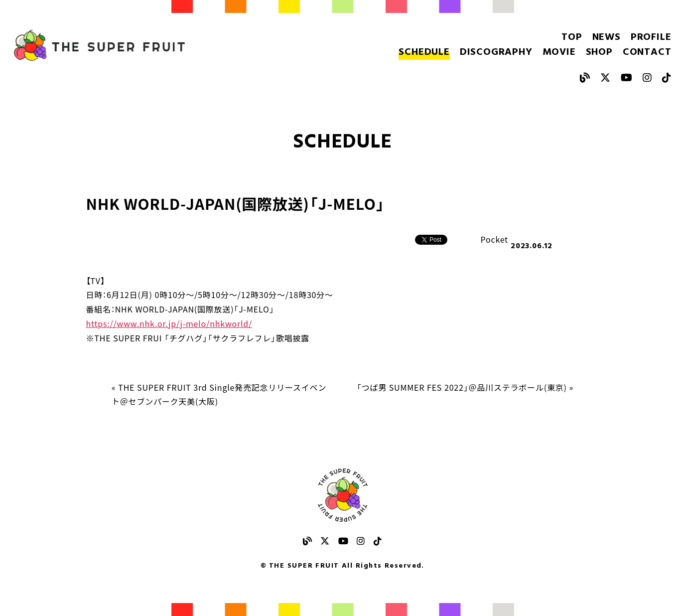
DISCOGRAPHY (496, 52)
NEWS (607, 37)
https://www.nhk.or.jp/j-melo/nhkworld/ (169, 323)
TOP (572, 37)
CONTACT (647, 52)
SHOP (599, 52)
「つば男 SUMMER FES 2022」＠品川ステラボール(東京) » (465, 387)
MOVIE (559, 52)
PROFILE (651, 37)
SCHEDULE (424, 52)
